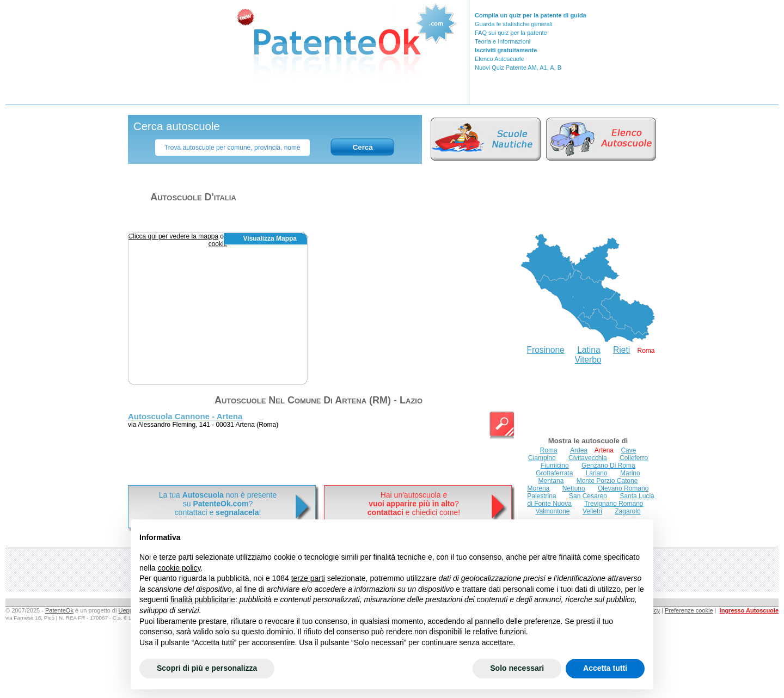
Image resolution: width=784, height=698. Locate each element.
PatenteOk (59, 610)
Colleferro (634, 458)
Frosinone (545, 350)
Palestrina (541, 496)
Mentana (551, 481)
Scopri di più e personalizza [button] (207, 668)
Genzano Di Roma (608, 466)
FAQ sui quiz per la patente (511, 33)
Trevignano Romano (614, 504)
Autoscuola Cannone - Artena (185, 416)
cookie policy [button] (179, 568)
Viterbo (588, 360)
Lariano (597, 473)
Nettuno (574, 488)
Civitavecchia (588, 458)
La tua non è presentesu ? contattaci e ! (218, 504)
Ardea (579, 450)
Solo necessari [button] (517, 668)
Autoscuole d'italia (193, 197)
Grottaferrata (554, 473)
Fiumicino (555, 466)
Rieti (621, 350)
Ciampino (542, 458)
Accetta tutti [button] (605, 668)
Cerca (363, 147)
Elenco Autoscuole (500, 59)
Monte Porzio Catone (607, 481)
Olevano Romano (623, 488)
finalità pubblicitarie (203, 599)
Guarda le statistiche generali (513, 24)
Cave (628, 450)
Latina (589, 350)
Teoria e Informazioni (503, 41)
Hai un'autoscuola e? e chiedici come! (414, 504)
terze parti (308, 578)
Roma (549, 450)
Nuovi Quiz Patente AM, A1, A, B (518, 68)
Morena (539, 488)
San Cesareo (588, 496)
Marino (630, 473)
